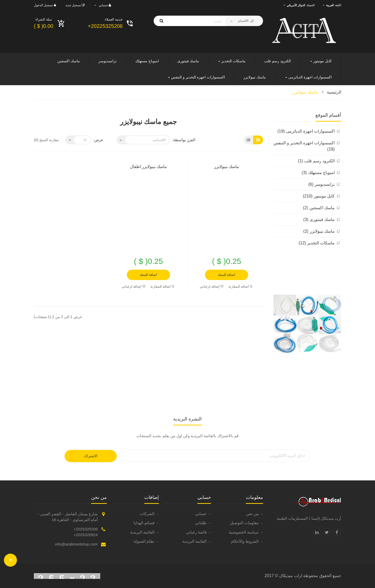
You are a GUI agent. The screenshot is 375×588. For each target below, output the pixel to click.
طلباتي (201, 523)
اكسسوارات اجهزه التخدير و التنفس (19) (304, 146)
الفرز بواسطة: (184, 140)
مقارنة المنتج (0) (46, 140)
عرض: (98, 140)
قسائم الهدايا (144, 523)
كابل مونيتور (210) (319, 196)
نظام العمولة (144, 541)
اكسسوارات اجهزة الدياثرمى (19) (306, 131)
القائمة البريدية (194, 541)
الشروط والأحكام (245, 541)
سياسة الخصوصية (244, 532)
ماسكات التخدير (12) (317, 243)
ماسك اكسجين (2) (319, 208)
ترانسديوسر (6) (321, 184)
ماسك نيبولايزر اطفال (149, 167)
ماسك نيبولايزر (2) (319, 231)
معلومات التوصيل (244, 523)
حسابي (201, 514)
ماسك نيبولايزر (305, 92)
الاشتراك (91, 456)
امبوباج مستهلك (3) (318, 173)
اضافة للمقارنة (240, 286)
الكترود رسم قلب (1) (316, 161)
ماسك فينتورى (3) (319, 219)
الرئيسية (334, 92)
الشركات (147, 514)
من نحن (252, 514)
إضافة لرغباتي (212, 286)
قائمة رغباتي (196, 532)
